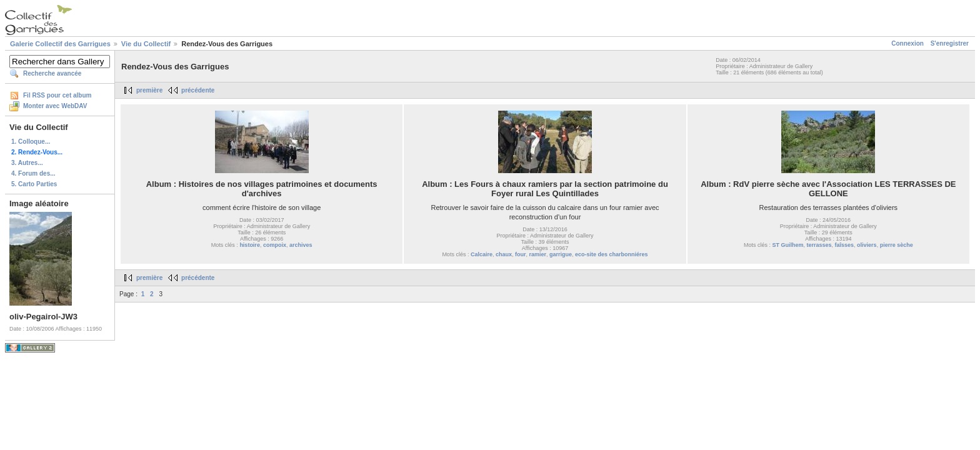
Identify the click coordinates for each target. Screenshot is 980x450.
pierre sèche (897, 245)
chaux (504, 254)
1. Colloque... (31, 142)
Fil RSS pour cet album (57, 95)
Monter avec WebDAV (55, 106)
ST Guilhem (787, 245)
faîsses (845, 245)
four (521, 254)
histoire (250, 245)
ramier (537, 254)
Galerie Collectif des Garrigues (60, 44)
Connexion (907, 43)
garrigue (561, 254)
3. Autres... (27, 163)
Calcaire (482, 254)
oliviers (867, 245)
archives (301, 245)
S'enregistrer (950, 43)
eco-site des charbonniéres (612, 254)
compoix (275, 245)
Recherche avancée (52, 73)
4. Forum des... (33, 173)
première (149, 90)
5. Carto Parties (34, 184)
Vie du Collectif (146, 44)
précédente (198, 90)
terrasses (819, 245)
